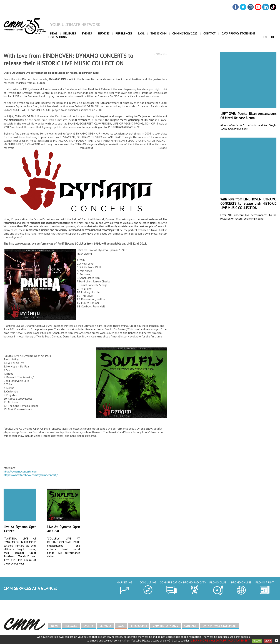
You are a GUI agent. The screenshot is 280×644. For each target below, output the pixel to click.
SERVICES (104, 33)
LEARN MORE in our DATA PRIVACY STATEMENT (220, 640)
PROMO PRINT (265, 582)
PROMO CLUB (218, 582)
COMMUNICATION (171, 582)
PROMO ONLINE (241, 582)
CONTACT (209, 33)
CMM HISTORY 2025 (185, 33)
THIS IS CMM (158, 33)
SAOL (141, 33)
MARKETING (124, 582)
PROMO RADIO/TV (195, 582)
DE (273, 37)
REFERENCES (124, 33)
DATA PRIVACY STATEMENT (238, 33)
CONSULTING (148, 582)
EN (265, 37)
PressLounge (58, 37)
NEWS (54, 33)
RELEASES (70, 33)
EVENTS (87, 33)
